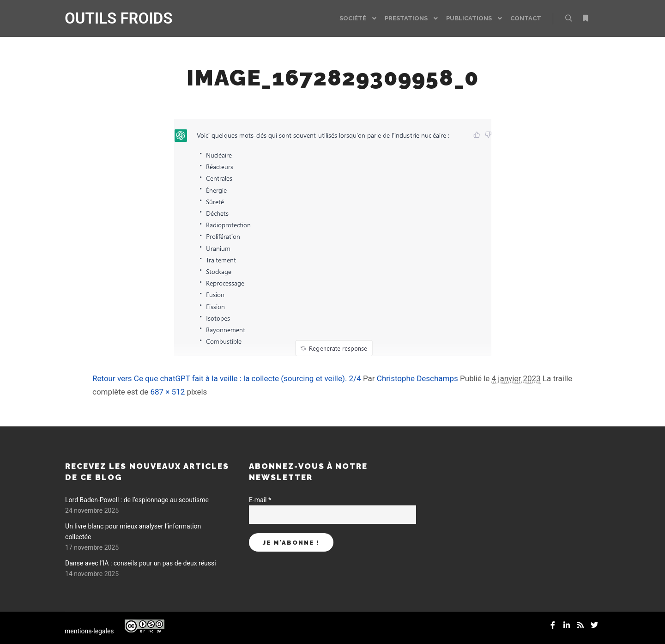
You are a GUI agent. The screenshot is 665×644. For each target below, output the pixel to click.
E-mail (260, 500)
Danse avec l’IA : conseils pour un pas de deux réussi (141, 563)
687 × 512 (167, 392)
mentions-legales (89, 631)
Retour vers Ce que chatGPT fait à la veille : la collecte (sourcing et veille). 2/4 (227, 378)
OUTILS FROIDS (111, 18)
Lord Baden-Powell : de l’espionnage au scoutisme (137, 500)
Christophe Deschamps (417, 378)
